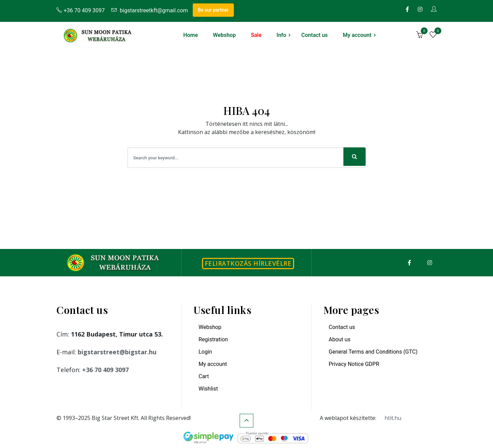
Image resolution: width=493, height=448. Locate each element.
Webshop (224, 35)
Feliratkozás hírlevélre (248, 263)
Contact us (314, 35)
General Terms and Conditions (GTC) (373, 352)
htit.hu (393, 418)
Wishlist (208, 389)
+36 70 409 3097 (81, 10)
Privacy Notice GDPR (354, 364)
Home (191, 35)
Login (205, 352)
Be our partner (213, 10)
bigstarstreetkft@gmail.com (150, 10)
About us (340, 339)
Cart (204, 376)
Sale (256, 35)
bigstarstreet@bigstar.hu (117, 352)
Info (281, 35)
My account (357, 35)
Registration (213, 339)
